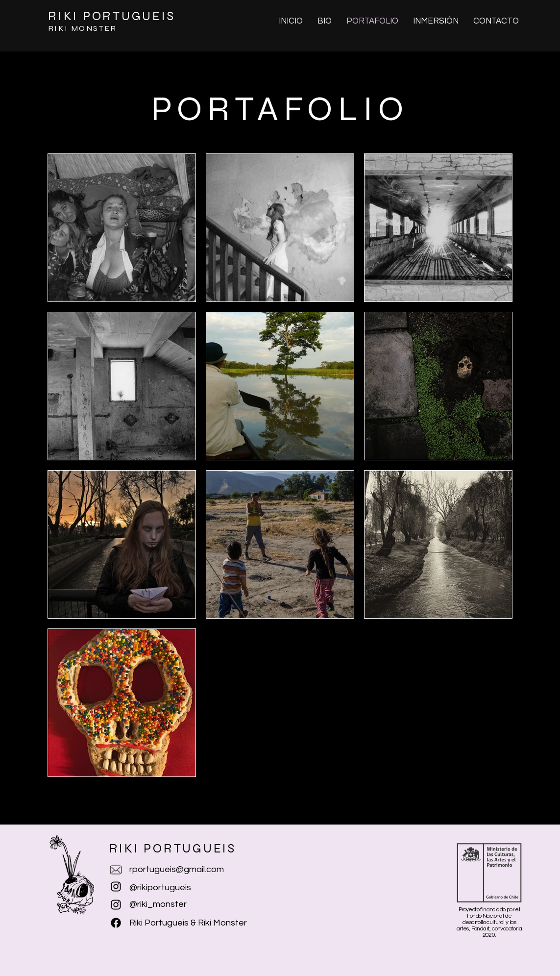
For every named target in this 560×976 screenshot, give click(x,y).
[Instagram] (116, 905)
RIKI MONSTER (83, 28)
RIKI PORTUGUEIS (111, 16)
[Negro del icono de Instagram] (116, 887)
